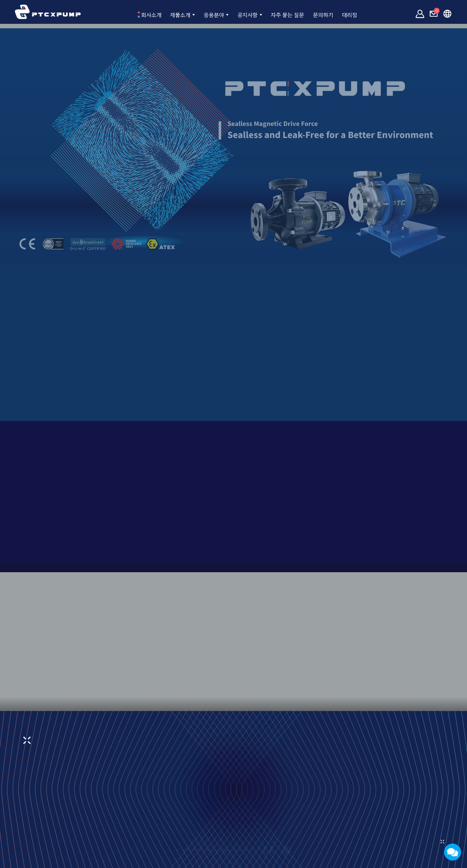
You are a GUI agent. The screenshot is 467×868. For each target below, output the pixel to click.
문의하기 (339, 14)
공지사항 (247, 14)
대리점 (372, 14)
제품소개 (166, 14)
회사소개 (129, 14)
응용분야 (206, 14)
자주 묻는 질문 (295, 14)
